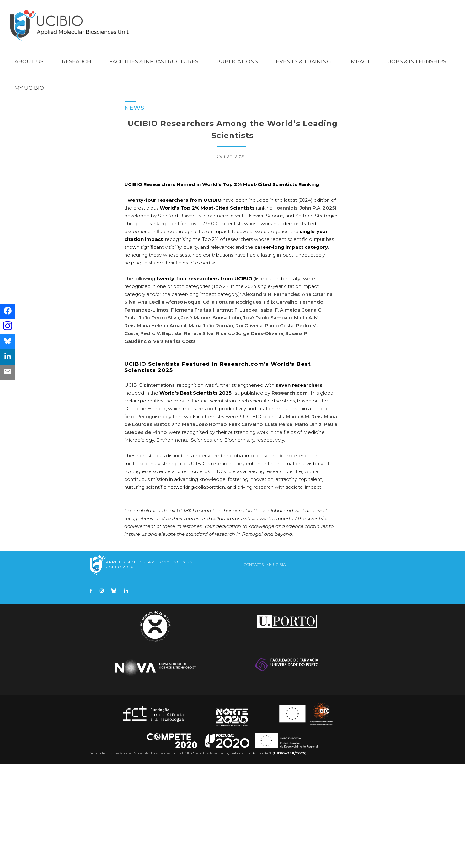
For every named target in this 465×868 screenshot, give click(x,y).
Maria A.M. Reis (304, 521)
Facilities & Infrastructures (154, 54)
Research (77, 54)
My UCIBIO (29, 80)
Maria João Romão (211, 430)
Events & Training (303, 54)
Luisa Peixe (279, 528)
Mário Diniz (308, 528)
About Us (29, 54)
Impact (360, 54)
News (134, 100)
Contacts (254, 669)
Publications (237, 54)
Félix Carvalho (246, 528)
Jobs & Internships (417, 54)
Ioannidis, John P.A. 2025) (306, 312)
